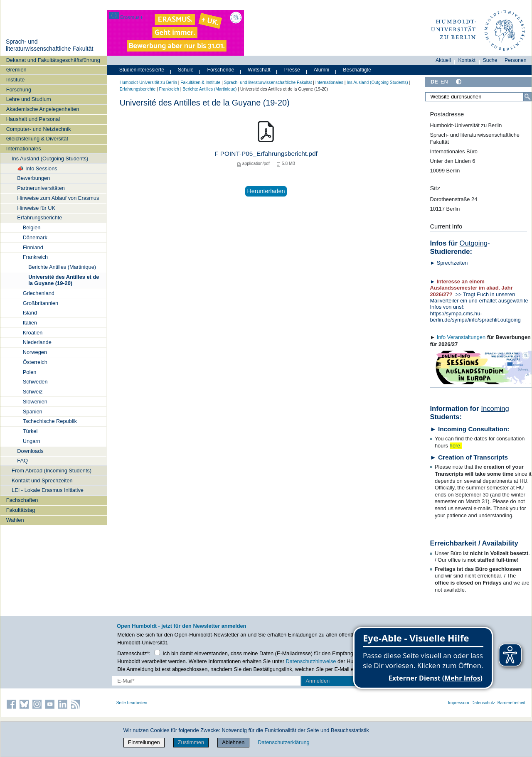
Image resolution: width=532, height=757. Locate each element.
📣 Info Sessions (37, 168)
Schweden (35, 382)
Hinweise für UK (36, 208)
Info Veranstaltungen (461, 337)
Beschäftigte (357, 70)
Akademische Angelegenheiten (43, 109)
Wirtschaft (259, 70)
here (455, 446)
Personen (516, 60)
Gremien (16, 70)
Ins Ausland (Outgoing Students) (50, 159)
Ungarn (32, 441)
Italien (30, 323)
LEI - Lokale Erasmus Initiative (48, 490)
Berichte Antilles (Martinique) (62, 267)
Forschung (19, 90)
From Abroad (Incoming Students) (52, 471)
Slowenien (35, 402)
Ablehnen (233, 742)
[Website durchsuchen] (478, 97)
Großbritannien (41, 303)
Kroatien (33, 333)
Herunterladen (266, 191)
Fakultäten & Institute (200, 82)
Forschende (221, 70)
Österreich (35, 362)
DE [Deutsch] (434, 82)
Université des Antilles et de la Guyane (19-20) (64, 280)
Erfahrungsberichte (39, 218)
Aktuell (443, 60)
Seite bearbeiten (132, 703)
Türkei (30, 431)
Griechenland (39, 293)
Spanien (33, 412)
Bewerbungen (33, 178)
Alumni (322, 70)
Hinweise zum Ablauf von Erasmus (58, 198)
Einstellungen (144, 742)
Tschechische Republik (50, 421)
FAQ (22, 461)
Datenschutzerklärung (283, 742)
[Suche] (527, 97)
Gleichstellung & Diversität (37, 139)
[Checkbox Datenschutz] (157, 653)
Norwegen (35, 352)
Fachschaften (22, 500)
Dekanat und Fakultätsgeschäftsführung (53, 60)
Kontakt (467, 60)
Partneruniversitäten (41, 188)
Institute (16, 80)
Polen (30, 372)
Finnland (33, 247)
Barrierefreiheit (511, 703)
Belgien (32, 227)
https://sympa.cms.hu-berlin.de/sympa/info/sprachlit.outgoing (477, 317)
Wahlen (15, 520)
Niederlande (37, 342)
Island (30, 313)
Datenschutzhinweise (311, 661)
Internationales (24, 149)
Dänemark (35, 237)
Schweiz (33, 392)
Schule (186, 70)
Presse (292, 70)
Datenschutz (483, 703)
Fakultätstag (21, 510)
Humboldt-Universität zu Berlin (148, 82)
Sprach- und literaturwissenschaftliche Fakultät (49, 45)
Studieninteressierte (142, 70)
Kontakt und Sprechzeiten (42, 480)
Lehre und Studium (29, 99)
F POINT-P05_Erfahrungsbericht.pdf (266, 154)
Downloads (30, 451)
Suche (490, 60)
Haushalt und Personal (33, 119)
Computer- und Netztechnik (39, 129)
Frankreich (35, 257)
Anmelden (318, 681)
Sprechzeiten (452, 263)
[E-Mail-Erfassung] (206, 681)
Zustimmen (191, 742)
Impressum (459, 703)
